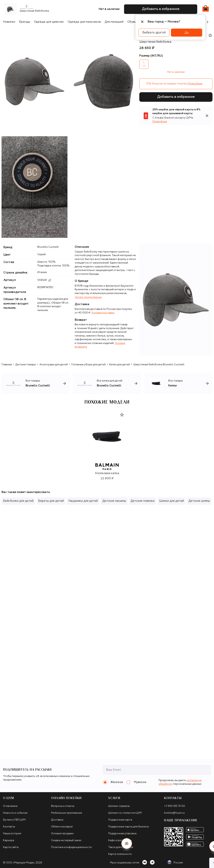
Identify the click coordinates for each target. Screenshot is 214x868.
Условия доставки (103, 313)
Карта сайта (11, 847)
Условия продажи (62, 834)
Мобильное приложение (67, 813)
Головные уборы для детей (88, 365)
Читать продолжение (88, 297)
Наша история (12, 834)
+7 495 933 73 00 (175, 806)
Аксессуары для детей (54, 365)
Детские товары (26, 365)
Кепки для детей (119, 365)
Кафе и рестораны (120, 840)
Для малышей (114, 22)
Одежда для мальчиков (84, 22)
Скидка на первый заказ (66, 840)
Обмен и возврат (62, 827)
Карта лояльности (120, 854)
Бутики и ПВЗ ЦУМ (14, 820)
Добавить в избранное (176, 97)
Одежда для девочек (49, 22)
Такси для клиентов (121, 847)
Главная (7, 365)
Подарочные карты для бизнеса (128, 827)
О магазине (10, 806)
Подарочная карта (120, 820)
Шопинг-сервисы (119, 806)
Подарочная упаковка (122, 834)
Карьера (9, 840)
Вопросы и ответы (63, 806)
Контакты (9, 827)
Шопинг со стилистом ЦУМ (125, 813)
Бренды (25, 22)
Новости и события (15, 813)
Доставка (57, 820)
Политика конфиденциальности (71, 847)
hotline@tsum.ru (174, 813)
